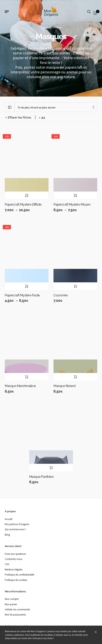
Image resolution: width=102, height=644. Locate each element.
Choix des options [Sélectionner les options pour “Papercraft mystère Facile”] (27, 286)
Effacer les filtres (19, 117)
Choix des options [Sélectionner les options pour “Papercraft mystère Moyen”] (75, 195)
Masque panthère (41, 477)
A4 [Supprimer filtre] (43, 118)
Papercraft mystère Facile (22, 295)
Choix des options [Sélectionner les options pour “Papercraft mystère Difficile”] (27, 195)
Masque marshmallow (20, 386)
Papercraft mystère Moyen (72, 204)
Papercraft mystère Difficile (23, 204)
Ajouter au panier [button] (75, 286)
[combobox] (56, 107)
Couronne (60, 295)
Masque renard (65, 386)
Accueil (44, 28)
